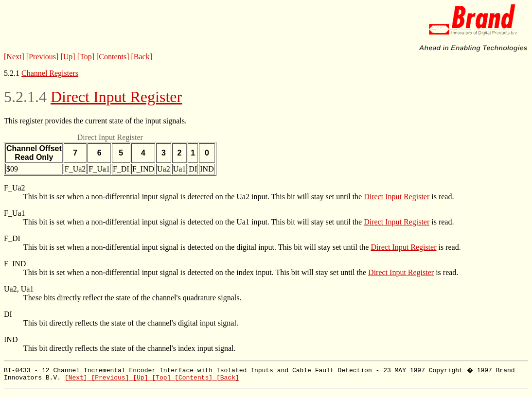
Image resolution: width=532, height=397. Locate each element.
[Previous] (44, 57)
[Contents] (114, 57)
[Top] (87, 57)
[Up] (69, 57)
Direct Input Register (116, 97)
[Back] (142, 57)
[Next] (15, 57)
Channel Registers (50, 73)
